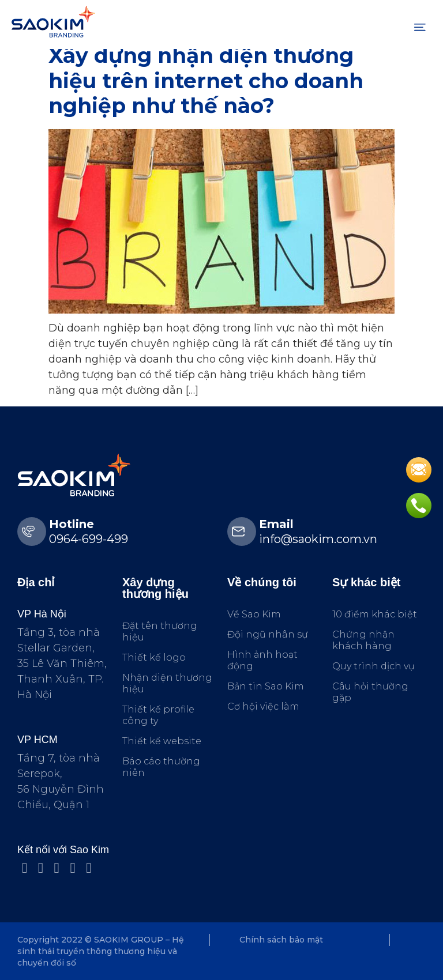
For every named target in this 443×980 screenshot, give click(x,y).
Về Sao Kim (254, 614)
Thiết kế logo (154, 657)
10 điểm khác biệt (375, 614)
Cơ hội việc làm (263, 706)
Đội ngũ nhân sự (268, 634)
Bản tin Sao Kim (266, 686)
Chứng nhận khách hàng (363, 640)
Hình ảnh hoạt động (262, 660)
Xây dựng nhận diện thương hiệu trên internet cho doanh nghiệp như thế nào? (206, 80)
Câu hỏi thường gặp (370, 692)
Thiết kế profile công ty (158, 715)
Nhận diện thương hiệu (167, 683)
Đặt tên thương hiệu (160, 632)
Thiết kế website (162, 741)
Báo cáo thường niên (161, 767)
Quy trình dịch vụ (373, 666)
